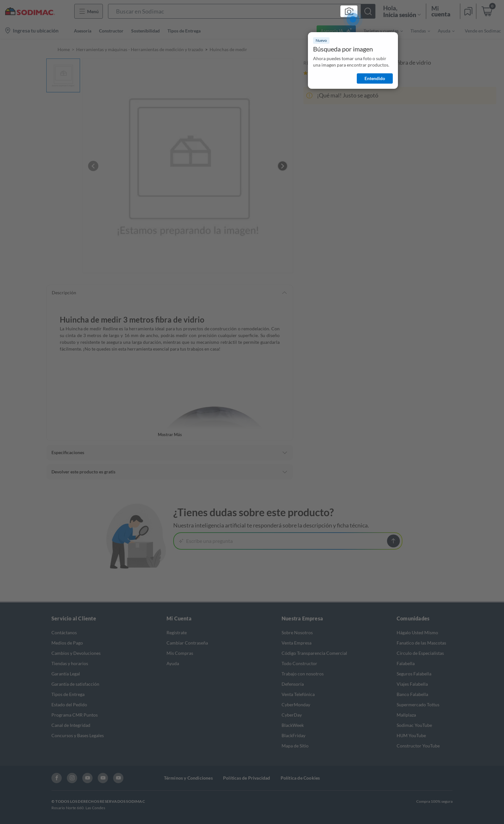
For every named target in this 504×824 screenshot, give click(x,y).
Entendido (375, 78)
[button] (242, 11)
